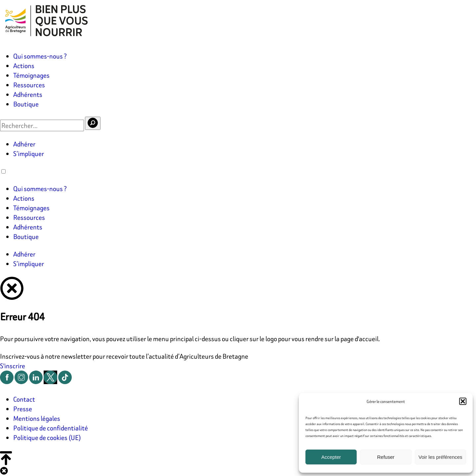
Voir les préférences (440, 457)
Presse (23, 409)
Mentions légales (37, 418)
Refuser (386, 457)
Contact (24, 399)
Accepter (331, 457)
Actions (24, 66)
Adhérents (28, 94)
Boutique (26, 104)
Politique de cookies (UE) (47, 437)
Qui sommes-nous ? (40, 56)
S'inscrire (13, 366)
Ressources (29, 85)
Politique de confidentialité (51, 428)
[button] (463, 401)
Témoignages (31, 75)
